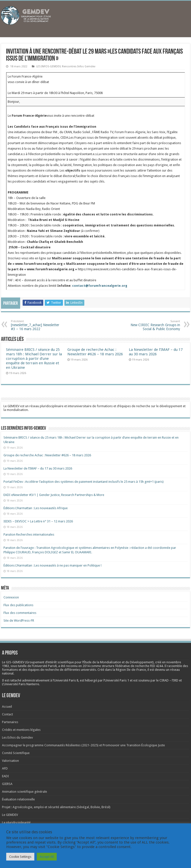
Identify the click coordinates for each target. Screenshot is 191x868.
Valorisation (10, 761)
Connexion (11, 597)
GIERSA (7, 784)
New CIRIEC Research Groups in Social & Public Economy (155, 325)
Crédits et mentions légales (21, 730)
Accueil (7, 707)
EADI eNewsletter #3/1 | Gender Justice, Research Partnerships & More (54, 495)
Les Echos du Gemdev (17, 737)
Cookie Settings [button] (20, 857)
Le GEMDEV (10, 815)
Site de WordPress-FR (19, 621)
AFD (5, 768)
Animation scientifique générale (24, 792)
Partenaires (10, 722)
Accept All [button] (47, 857)
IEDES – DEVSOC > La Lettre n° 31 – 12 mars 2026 (38, 521)
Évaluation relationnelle (18, 799)
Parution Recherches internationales (29, 534)
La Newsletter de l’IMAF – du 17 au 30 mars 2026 (156, 352)
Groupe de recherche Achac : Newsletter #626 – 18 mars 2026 (95, 352)
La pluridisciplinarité (16, 822)
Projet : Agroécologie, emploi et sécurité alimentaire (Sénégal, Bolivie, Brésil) (56, 807)
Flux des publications (18, 605)
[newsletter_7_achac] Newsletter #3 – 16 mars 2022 (36, 325)
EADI (5, 776)
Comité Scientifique (16, 753)
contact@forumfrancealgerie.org (100, 286)
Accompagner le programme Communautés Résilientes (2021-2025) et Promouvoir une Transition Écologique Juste (83, 745)
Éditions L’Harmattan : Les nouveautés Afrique (36, 508)
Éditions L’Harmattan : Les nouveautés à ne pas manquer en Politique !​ (52, 565)
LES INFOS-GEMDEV (48, 66)
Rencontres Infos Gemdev (79, 66)
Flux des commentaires (20, 613)
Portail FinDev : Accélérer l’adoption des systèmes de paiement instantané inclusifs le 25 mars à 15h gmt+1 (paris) (84, 482)
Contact (7, 714)
